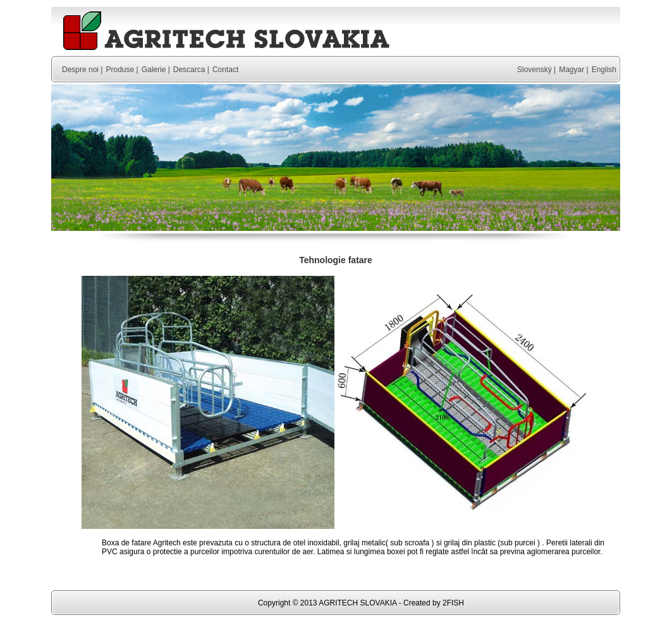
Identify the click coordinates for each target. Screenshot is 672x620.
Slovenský (535, 70)
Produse (120, 70)
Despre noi (80, 70)
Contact (225, 70)
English (604, 70)
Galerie (154, 70)
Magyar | (573, 70)
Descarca (189, 70)
